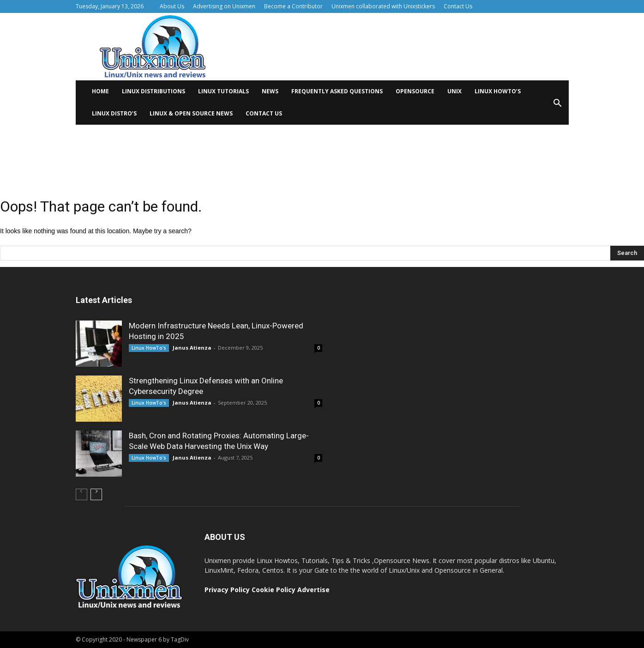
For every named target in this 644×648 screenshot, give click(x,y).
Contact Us (458, 6)
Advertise (313, 590)
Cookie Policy (274, 590)
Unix (454, 91)
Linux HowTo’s (498, 91)
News (270, 91)
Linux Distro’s (114, 113)
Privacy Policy (227, 590)
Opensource (415, 91)
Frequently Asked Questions (337, 91)
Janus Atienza (192, 348)
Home (100, 91)
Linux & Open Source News (191, 113)
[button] (558, 106)
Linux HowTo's (149, 348)
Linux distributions (153, 91)
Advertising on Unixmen (224, 6)
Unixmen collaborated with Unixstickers (383, 6)
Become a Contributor (293, 6)
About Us (172, 6)
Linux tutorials (223, 91)
